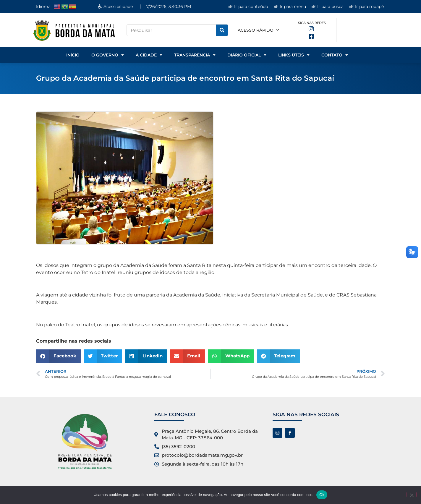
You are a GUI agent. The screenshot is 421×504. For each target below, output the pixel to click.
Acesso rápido (258, 30)
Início (73, 55)
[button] (58, 356)
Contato (335, 55)
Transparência (195, 55)
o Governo (108, 55)
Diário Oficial (247, 55)
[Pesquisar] (222, 30)
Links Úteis (294, 55)
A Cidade (149, 55)
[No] (412, 495)
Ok (322, 495)
